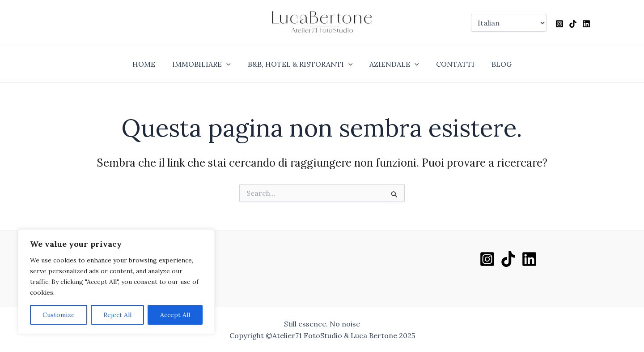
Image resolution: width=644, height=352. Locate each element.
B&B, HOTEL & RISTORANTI (302, 64)
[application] (230, 64)
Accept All (175, 315)
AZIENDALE (393, 64)
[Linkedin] (586, 24)
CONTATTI (451, 64)
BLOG (495, 64)
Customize (59, 315)
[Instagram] (559, 24)
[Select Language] (509, 23)
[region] (116, 282)
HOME (150, 64)
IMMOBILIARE (205, 64)
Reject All (117, 315)
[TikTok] (573, 24)
